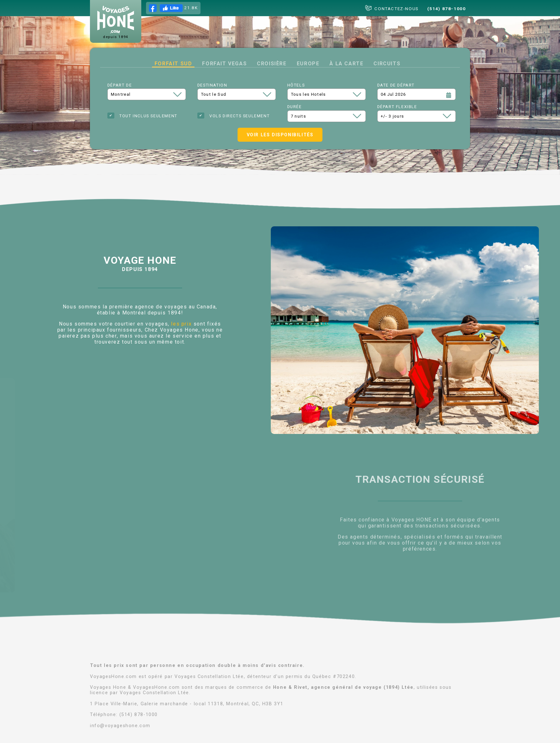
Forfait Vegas (224, 64)
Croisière (272, 64)
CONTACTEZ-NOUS (392, 8)
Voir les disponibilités (280, 135)
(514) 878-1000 (446, 9)
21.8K (173, 8)
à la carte (346, 64)
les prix (181, 324)
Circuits (387, 64)
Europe (308, 64)
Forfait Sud (173, 64)
